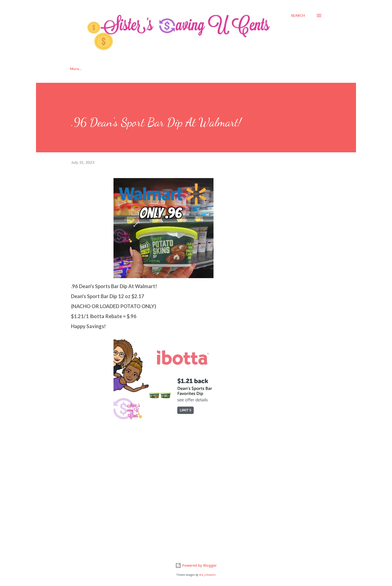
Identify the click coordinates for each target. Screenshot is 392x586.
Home (75, 69)
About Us (102, 69)
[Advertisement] (108, 489)
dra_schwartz (207, 575)
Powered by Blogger (196, 565)
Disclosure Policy (139, 69)
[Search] (298, 16)
